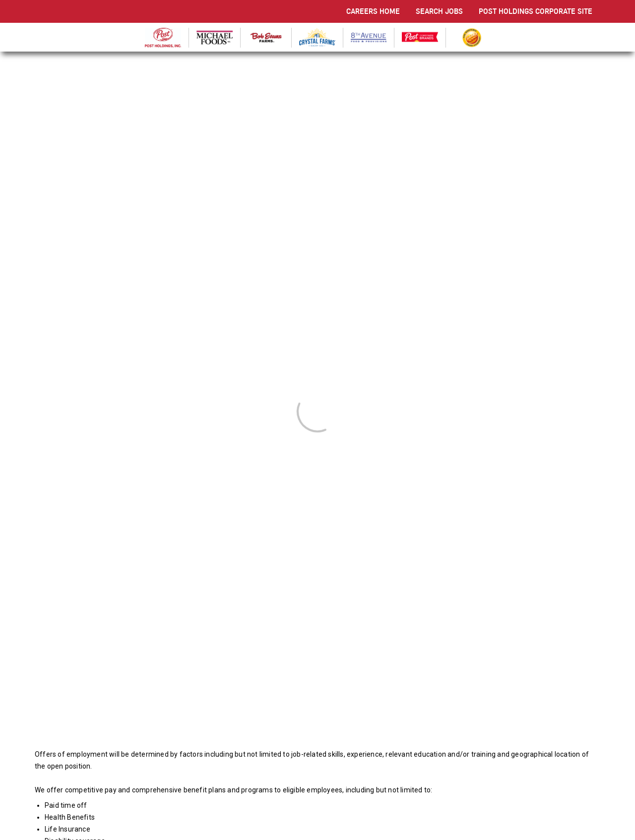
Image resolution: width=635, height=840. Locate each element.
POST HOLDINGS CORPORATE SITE (536, 11)
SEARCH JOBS (439, 11)
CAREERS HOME (373, 11)
